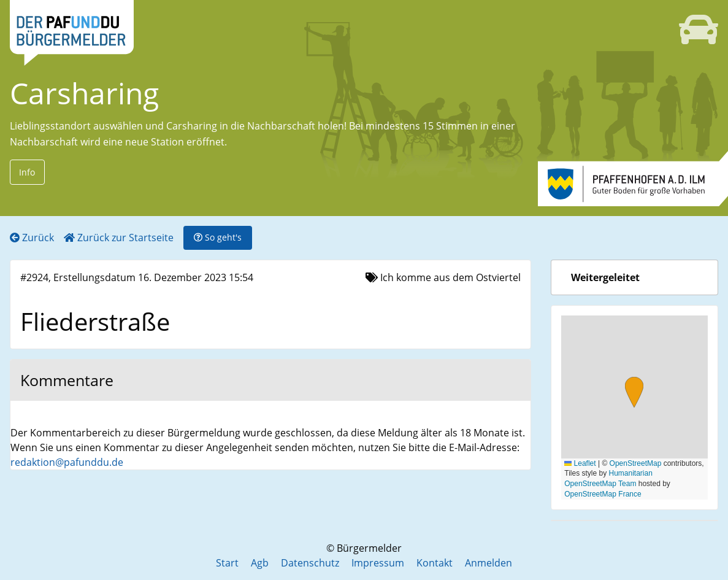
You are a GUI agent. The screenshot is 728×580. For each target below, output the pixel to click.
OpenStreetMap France (603, 494)
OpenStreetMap (636, 463)
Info (27, 172)
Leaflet (580, 463)
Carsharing (84, 93)
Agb (260, 563)
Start (227, 563)
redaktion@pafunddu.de (67, 462)
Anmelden (489, 563)
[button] (634, 394)
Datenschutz (310, 563)
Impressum (378, 563)
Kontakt (435, 563)
